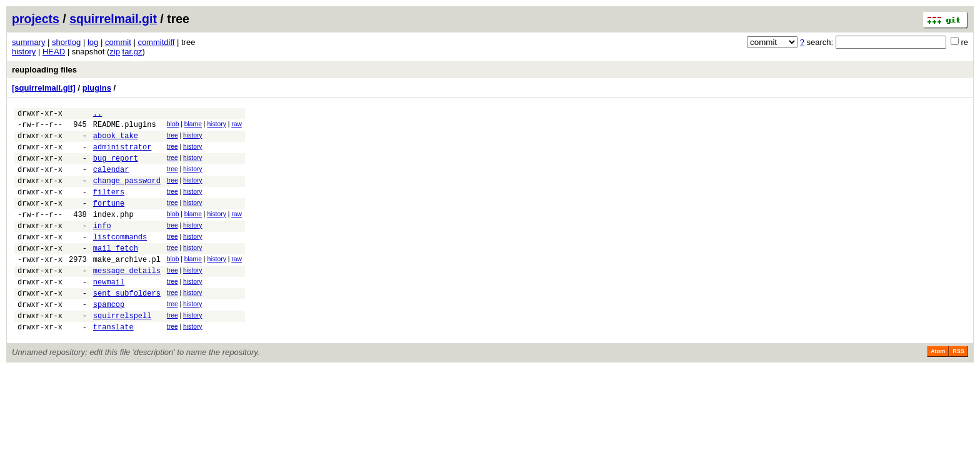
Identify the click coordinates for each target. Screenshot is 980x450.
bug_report (116, 167)
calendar (111, 180)
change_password (127, 193)
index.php (113, 233)
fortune (109, 220)
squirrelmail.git (113, 19)
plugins (97, 88)
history (24, 52)
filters (109, 207)
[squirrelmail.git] (44, 88)
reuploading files (44, 70)
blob (173, 126)
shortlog (66, 42)
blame (193, 126)
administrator (122, 154)
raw (237, 126)
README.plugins (125, 128)
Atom (938, 389)
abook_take (116, 141)
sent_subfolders (127, 325)
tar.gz (132, 52)
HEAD (54, 52)
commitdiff (156, 42)
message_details (127, 298)
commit (118, 42)
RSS (958, 389)
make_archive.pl (127, 285)
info (102, 246)
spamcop (109, 338)
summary (28, 42)
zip (115, 52)
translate (113, 364)
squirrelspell (122, 351)
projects (36, 19)
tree (172, 139)
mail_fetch (116, 272)
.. (97, 115)
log (93, 42)
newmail (109, 312)
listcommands (120, 259)
